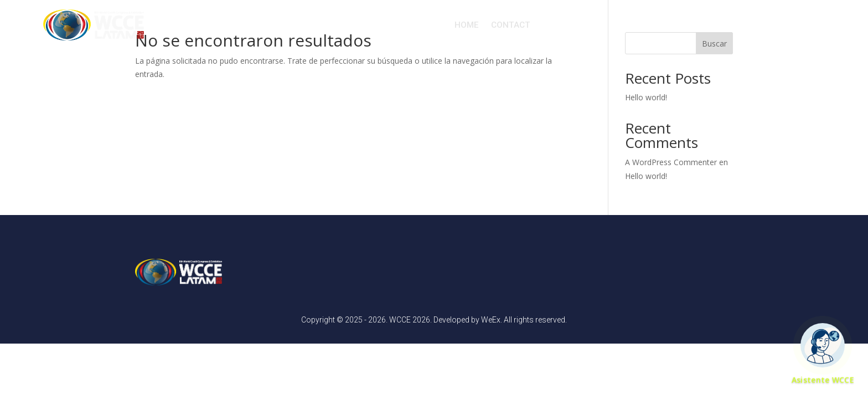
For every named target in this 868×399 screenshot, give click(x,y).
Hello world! (646, 97)
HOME (467, 25)
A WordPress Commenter (671, 162)
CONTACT (511, 25)
